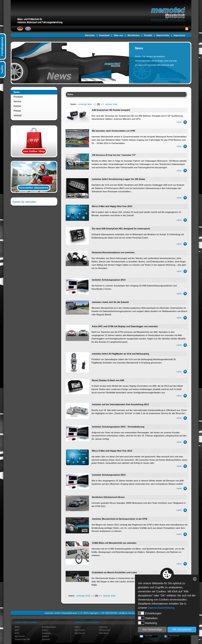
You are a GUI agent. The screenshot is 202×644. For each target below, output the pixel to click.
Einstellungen (150, 613)
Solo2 (45, 630)
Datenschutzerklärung (161, 608)
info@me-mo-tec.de (128, 613)
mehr (179, 122)
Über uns (118, 35)
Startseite (90, 35)
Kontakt (148, 35)
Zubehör (46, 639)
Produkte (18, 97)
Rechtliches (134, 35)
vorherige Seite (85, 104)
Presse (17, 111)
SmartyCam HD (22, 639)
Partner (17, 106)
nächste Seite (111, 104)
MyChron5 (20, 636)
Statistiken (148, 618)
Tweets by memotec (24, 202)
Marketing (147, 623)
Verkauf (18, 115)
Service (17, 101)
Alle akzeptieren (182, 629)
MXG (17, 627)
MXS (17, 633)
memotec (46, 633)
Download (104, 35)
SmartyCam (105, 630)
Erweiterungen (49, 627)
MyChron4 (80, 633)
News (17, 92)
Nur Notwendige (152, 629)
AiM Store (104, 633)
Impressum (179, 35)
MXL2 (78, 627)
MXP (17, 630)
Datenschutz (163, 35)
